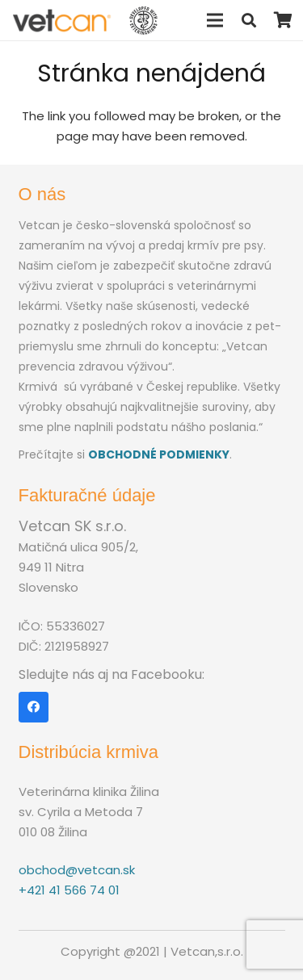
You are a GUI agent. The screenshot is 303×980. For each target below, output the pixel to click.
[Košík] (283, 20)
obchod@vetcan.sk (77, 870)
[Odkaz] (62, 21)
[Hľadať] (249, 20)
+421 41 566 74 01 (69, 890)
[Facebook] (34, 707)
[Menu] (215, 20)
